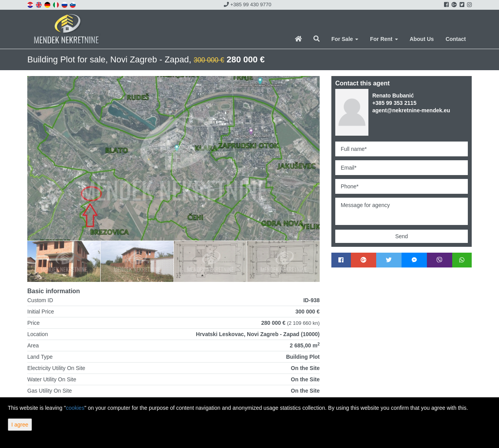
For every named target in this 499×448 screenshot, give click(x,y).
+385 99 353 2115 (394, 103)
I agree (20, 425)
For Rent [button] (384, 39)
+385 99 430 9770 (248, 4)
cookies (75, 408)
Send (402, 236)
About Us (422, 39)
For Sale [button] (345, 39)
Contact (456, 39)
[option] (64, 261)
